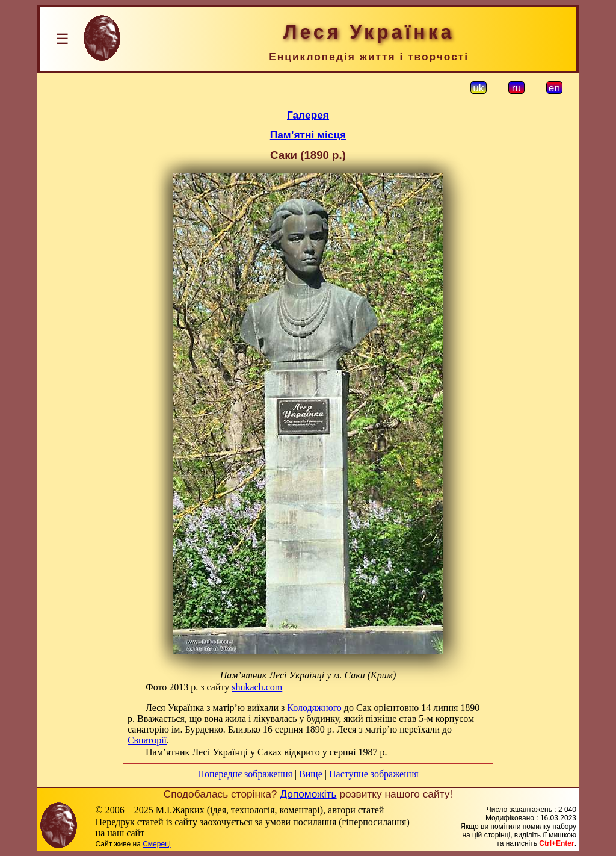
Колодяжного (314, 708)
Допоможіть (308, 794)
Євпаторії (147, 740)
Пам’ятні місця (308, 135)
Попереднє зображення (245, 774)
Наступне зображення (374, 774)
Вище (311, 774)
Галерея (308, 115)
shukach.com (257, 687)
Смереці (156, 844)
